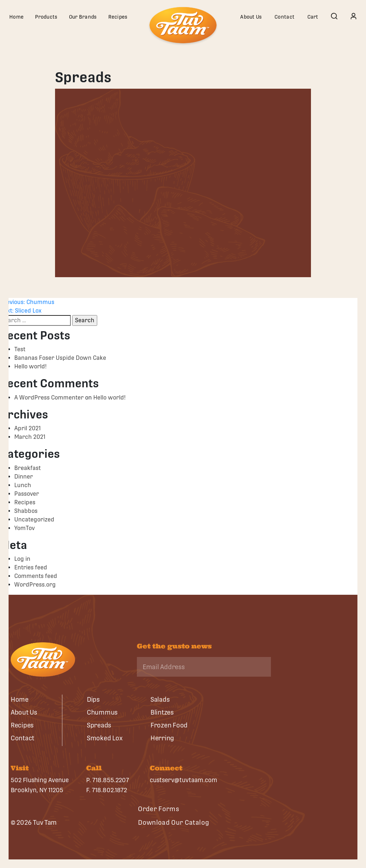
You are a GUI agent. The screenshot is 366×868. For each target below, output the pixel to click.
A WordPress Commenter (49, 398)
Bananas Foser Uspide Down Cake (60, 358)
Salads (160, 699)
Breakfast (28, 468)
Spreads (99, 725)
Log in (22, 559)
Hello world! (31, 366)
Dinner (24, 477)
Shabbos (26, 511)
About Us (251, 17)
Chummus (102, 712)
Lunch (23, 485)
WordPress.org (35, 585)
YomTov (24, 528)
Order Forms (159, 809)
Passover (27, 494)
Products (46, 17)
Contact (285, 17)
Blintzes (162, 712)
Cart (313, 17)
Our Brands (83, 17)
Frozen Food (169, 725)
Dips (93, 699)
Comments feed (36, 576)
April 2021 (28, 428)
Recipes (118, 17)
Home (16, 17)
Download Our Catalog (174, 822)
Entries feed (31, 567)
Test (20, 349)
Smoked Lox (105, 738)
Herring (162, 738)
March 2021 (30, 437)
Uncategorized (34, 519)
